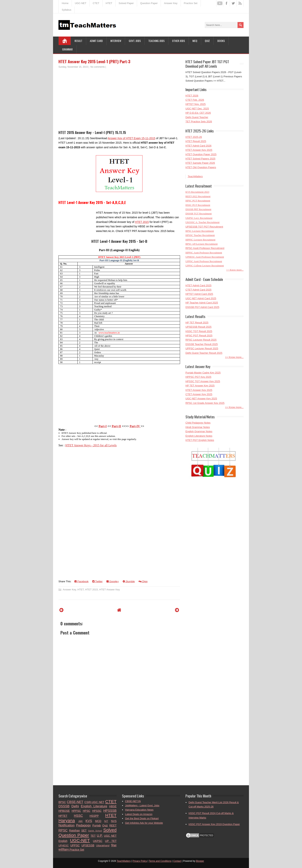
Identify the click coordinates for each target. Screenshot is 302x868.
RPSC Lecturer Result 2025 (201, 340)
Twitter (97, 581)
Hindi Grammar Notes (198, 427)
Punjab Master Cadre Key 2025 (203, 373)
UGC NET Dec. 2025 (197, 109)
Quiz (207, 41)
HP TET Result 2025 (197, 323)
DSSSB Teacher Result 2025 (202, 344)
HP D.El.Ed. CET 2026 (198, 113)
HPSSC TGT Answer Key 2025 (203, 381)
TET (93, 836)
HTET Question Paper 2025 (201, 154)
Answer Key (171, 3)
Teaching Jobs (156, 41)
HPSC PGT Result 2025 (199, 336)
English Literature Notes (199, 436)
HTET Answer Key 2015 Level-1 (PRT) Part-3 (94, 61)
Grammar (67, 49)
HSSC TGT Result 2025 (199, 331)
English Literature (94, 806)
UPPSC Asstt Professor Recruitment (204, 261)
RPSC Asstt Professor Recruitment (205, 248)
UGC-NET (81, 3)
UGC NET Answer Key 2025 (201, 399)
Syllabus (66, 10)
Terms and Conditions (160, 861)
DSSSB (64, 806)
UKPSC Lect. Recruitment (199, 218)
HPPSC (76, 811)
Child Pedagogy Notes (198, 423)
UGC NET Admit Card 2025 (201, 298)
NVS (114, 821)
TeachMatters (195, 176)
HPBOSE (64, 811)
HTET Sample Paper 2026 (200, 163)
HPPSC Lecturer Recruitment (200, 240)
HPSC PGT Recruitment (198, 201)
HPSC (87, 811)
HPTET (63, 816)
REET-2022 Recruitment (198, 196)
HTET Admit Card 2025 (198, 285)
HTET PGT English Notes (200, 440)
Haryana (67, 821)
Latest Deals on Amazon (139, 814)
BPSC (62, 802)
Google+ (113, 581)
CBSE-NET (75, 802)
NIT (106, 821)
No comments (98, 67)
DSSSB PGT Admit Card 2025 (202, 307)
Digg (143, 581)
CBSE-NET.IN (133, 801)
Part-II (116, 426)
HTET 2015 (142, 222)
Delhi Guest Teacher (197, 117)
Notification (66, 825)
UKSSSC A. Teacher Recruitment (202, 222)
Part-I (103, 426)
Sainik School (95, 831)
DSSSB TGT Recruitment (199, 214)
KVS (89, 821)
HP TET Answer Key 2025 (200, 386)
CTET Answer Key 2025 (199, 394)
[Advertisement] (119, 98)
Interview (116, 41)
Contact (177, 861)
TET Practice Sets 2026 (199, 122)
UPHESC (63, 846)
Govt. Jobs (135, 41)
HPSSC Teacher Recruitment (200, 235)
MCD (98, 821)
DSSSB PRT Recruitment (198, 209)
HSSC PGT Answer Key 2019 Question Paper (214, 824)
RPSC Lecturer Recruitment (200, 231)
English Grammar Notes (199, 431)
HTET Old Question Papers (201, 167)
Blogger (200, 861)
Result (78, 41)
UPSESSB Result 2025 (198, 327)
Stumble (129, 581)
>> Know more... (235, 270)
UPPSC (75, 845)
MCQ (195, 41)
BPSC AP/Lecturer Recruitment (202, 244)
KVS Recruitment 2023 (197, 192)
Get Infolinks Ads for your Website (144, 823)
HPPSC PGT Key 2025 (198, 377)
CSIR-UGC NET (94, 802)
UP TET (111, 841)
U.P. (100, 836)
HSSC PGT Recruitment (198, 205)
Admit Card (96, 41)
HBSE (113, 806)
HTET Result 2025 (196, 141)
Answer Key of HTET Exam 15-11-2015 (132, 138)
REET (113, 825)
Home (65, 3)
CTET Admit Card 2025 (198, 290)
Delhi (75, 806)
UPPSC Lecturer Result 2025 (202, 348)
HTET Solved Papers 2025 (200, 159)
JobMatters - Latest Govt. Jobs (142, 805)
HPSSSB (110, 811)
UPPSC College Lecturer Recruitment (205, 266)
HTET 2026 (192, 96)
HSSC (78, 816)
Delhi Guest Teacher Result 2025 (204, 353)
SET (84, 830)
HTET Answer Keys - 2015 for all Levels (91, 445)
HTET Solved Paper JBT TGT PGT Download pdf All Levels (207, 64)
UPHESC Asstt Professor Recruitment (205, 257)
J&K (80, 821)
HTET (109, 3)
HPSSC (97, 811)
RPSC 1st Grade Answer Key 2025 (205, 403)
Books (221, 41)
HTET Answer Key (110, 590)
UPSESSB (88, 845)
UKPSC (98, 841)
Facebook (82, 581)
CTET (96, 3)
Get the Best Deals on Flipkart (142, 818)
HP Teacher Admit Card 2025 (202, 303)
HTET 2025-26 (194, 137)
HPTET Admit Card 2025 (199, 294)
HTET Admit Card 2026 (198, 146)
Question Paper (149, 3)
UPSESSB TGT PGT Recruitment (204, 227)
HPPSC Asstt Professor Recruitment (204, 253)
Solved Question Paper (88, 833)
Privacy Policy (140, 861)
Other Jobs (178, 41)
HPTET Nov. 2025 (196, 104)
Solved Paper (126, 3)
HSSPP (94, 816)
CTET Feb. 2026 (195, 100)
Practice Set (191, 3)
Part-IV (135, 426)
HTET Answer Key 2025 (199, 150)
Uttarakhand (103, 846)
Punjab (97, 825)
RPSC (63, 830)
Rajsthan (74, 830)
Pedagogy (83, 825)
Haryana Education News (139, 810)
